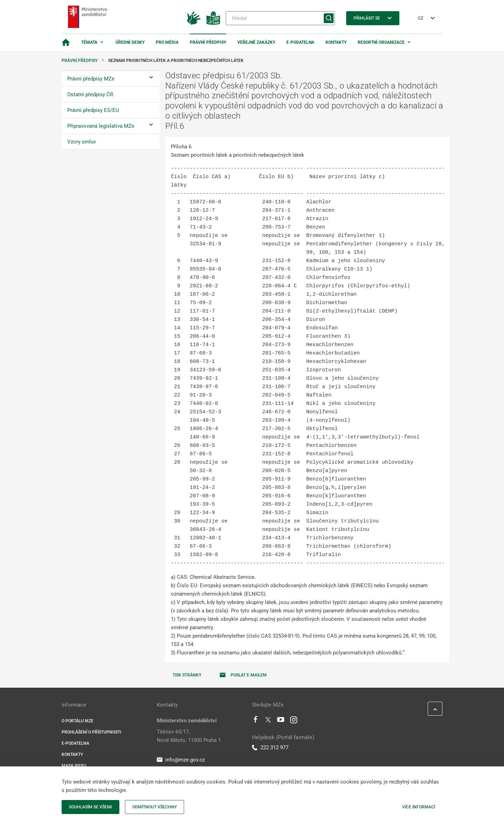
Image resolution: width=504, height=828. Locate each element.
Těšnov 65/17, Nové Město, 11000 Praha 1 (189, 736)
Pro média (167, 42)
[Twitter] (268, 721)
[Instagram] (294, 721)
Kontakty (336, 42)
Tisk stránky (187, 675)
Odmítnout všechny (155, 807)
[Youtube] (281, 721)
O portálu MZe (78, 721)
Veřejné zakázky (256, 42)
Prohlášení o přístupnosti (91, 732)
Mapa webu (74, 766)
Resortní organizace (381, 42)
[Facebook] (255, 721)
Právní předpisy (208, 42)
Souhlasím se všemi (90, 807)
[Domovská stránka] (66, 42)
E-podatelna (300, 42)
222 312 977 (270, 748)
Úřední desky (130, 42)
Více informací (419, 807)
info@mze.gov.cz (181, 760)
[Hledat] (280, 18)
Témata (89, 42)
